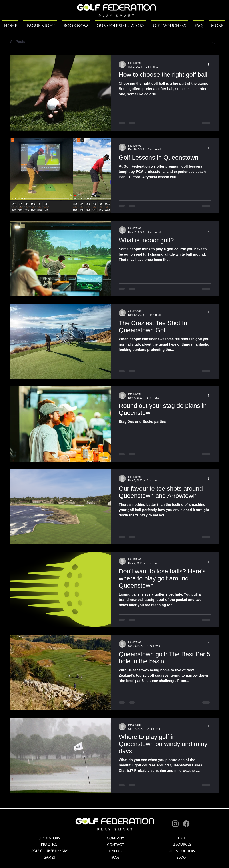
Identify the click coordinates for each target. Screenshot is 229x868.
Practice (49, 844)
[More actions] (210, 64)
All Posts (18, 42)
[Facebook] (186, 824)
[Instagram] (175, 824)
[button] (213, 42)
